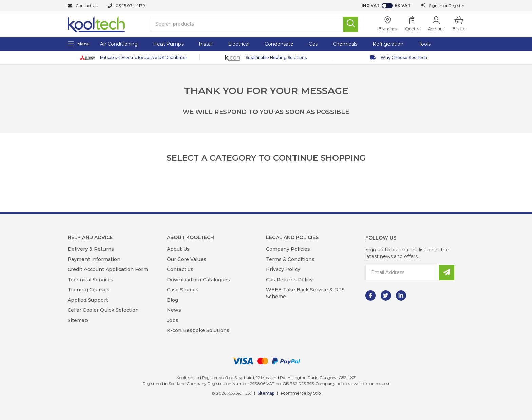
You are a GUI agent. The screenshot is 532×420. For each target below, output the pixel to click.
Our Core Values (187, 259)
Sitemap (78, 320)
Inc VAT (371, 6)
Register (457, 6)
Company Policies (288, 249)
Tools (425, 44)
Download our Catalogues (198, 280)
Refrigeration (388, 44)
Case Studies (183, 290)
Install (206, 44)
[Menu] (79, 44)
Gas (313, 44)
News (174, 310)
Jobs (173, 320)
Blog (173, 300)
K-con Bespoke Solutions (198, 330)
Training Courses (88, 290)
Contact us (180, 269)
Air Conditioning (119, 44)
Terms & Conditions (290, 259)
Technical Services (90, 280)
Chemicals (345, 44)
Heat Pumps (168, 44)
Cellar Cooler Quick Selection (103, 310)
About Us (178, 249)
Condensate (279, 44)
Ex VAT (403, 6)
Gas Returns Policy (289, 280)
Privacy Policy (283, 269)
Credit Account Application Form (108, 269)
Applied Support (88, 300)
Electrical (239, 44)
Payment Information (94, 259)
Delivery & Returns (91, 249)
